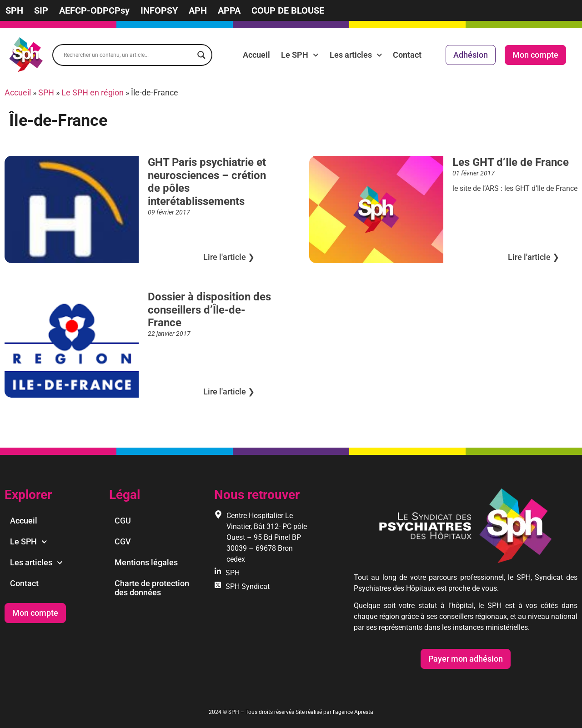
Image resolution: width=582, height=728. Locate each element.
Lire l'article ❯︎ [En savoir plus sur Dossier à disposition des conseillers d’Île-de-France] (229, 391)
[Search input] (128, 55)
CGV (123, 541)
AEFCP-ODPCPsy (94, 10)
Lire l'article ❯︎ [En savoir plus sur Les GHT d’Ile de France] (534, 257)
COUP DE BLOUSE (288, 10)
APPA (229, 10)
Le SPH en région (93, 92)
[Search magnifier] (201, 55)
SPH (14, 10)
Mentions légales (146, 562)
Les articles (356, 55)
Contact (407, 55)
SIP (41, 10)
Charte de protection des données (152, 588)
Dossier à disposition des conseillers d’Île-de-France (209, 310)
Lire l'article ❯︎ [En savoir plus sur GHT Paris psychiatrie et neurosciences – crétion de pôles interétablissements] (229, 257)
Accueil (256, 55)
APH (198, 10)
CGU (123, 521)
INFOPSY (159, 10)
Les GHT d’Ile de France (511, 162)
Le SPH (300, 55)
